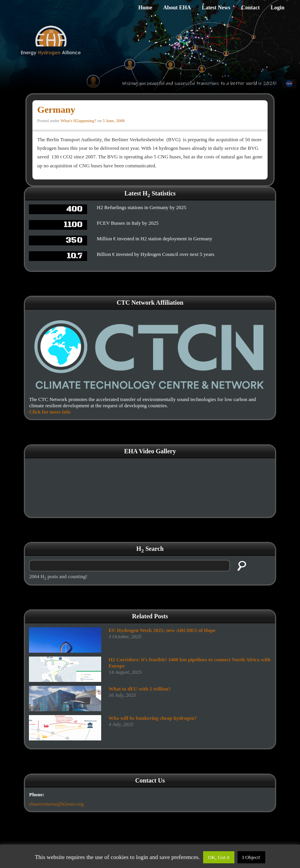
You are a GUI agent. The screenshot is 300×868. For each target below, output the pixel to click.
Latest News (216, 8)
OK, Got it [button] (219, 857)
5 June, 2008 (114, 121)
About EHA (177, 8)
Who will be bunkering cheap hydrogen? (153, 718)
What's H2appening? (78, 121)
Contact (251, 8)
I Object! (251, 857)
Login (278, 8)
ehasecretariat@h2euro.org (56, 804)
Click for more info (50, 412)
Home (145, 8)
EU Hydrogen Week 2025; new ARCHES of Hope (162, 630)
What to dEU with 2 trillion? (140, 689)
